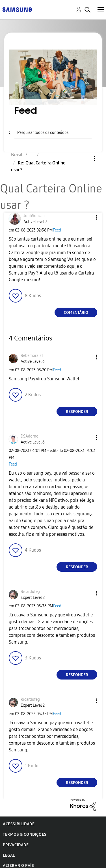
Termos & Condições (25, 834)
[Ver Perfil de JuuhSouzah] (34, 216)
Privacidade (16, 845)
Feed (57, 230)
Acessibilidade (19, 824)
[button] (87, 217)
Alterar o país (18, 866)
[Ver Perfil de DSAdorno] (30, 436)
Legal (9, 855)
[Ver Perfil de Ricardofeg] (30, 592)
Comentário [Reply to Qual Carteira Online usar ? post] (76, 313)
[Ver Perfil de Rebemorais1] (32, 356)
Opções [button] (85, 159)
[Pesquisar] (53, 132)
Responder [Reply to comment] (77, 412)
